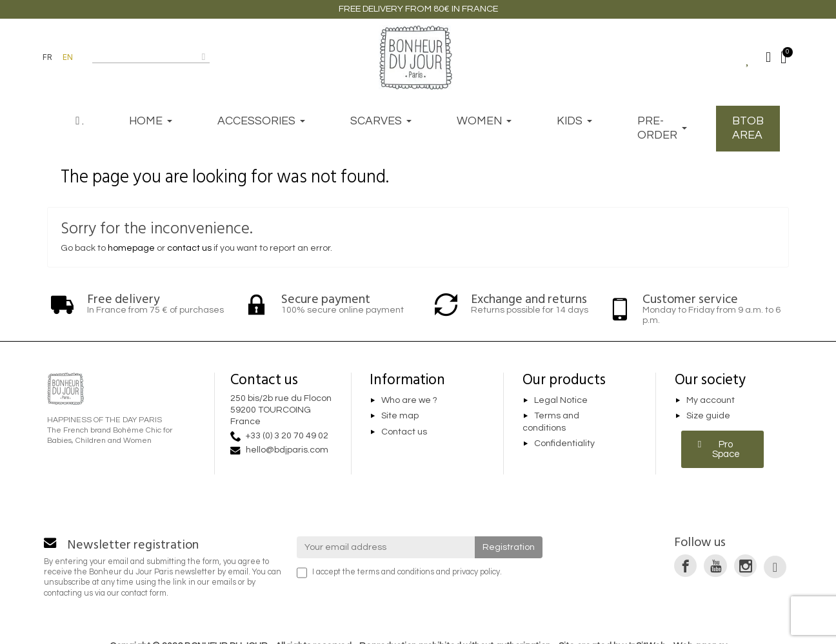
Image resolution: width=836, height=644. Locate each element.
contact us (189, 248)
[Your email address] (386, 547)
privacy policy (476, 572)
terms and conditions (396, 572)
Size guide (708, 416)
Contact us (404, 432)
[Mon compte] (768, 57)
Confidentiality (564, 444)
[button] (723, 449)
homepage (131, 248)
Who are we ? (409, 400)
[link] (685, 566)
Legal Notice (561, 400)
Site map (400, 416)
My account (711, 400)
